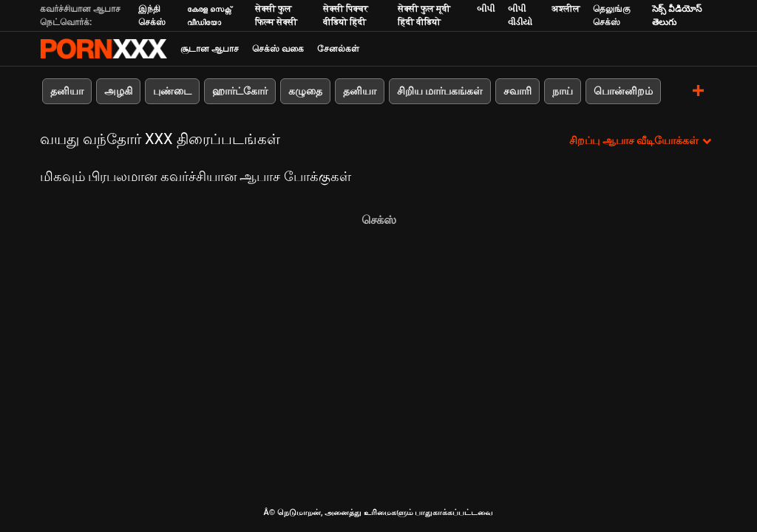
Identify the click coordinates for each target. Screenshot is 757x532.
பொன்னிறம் (623, 91)
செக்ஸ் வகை (278, 49)
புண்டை (172, 91)
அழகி (118, 91)
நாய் (563, 91)
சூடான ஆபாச (210, 49)
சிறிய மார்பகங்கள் (440, 91)
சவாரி (517, 91)
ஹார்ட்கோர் (240, 91)
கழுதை (305, 91)
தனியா (67, 91)
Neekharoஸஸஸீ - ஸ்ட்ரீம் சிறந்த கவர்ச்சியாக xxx (103, 49)
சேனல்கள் (338, 49)
